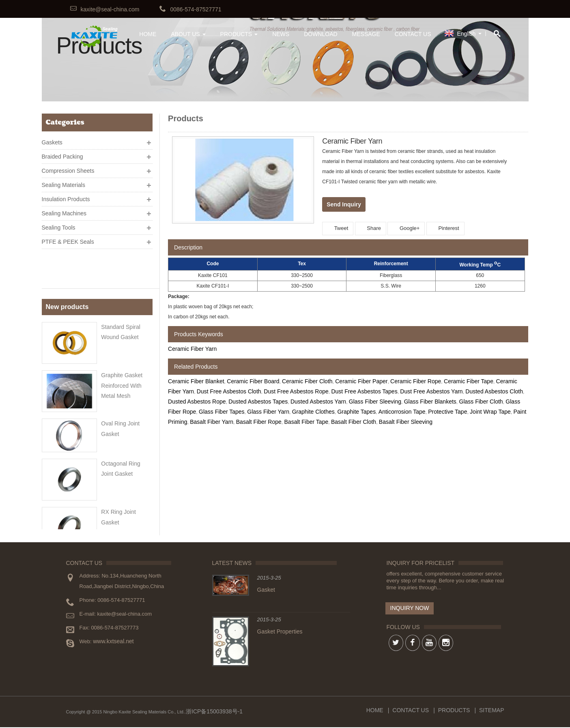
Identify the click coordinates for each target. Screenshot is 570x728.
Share (371, 228)
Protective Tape (447, 412)
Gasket (266, 591)
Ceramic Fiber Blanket (196, 381)
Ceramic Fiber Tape (469, 381)
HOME (148, 34)
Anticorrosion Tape (402, 412)
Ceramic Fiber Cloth (307, 381)
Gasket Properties (280, 632)
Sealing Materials (63, 182)
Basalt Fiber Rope (259, 422)
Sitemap (491, 711)
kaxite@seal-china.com (110, 9)
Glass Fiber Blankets (430, 402)
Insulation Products (66, 196)
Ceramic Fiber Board (253, 381)
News (281, 34)
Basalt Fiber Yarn (212, 422)
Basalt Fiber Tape (307, 422)
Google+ (406, 228)
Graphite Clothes (313, 412)
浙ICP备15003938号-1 (214, 712)
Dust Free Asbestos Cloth (229, 391)
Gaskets (52, 139)
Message (366, 34)
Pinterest (445, 228)
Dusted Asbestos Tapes (258, 402)
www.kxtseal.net (113, 642)
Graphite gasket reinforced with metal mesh (122, 346)
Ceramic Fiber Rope (416, 381)
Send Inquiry (344, 204)
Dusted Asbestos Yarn (318, 402)
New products (67, 270)
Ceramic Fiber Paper (361, 381)
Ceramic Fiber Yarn (192, 349)
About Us (188, 34)
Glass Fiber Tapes (222, 412)
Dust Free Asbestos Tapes (364, 391)
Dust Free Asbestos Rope (296, 391)
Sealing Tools (59, 224)
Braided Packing (62, 153)
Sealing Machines (64, 210)
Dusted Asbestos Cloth (494, 391)
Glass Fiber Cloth (481, 402)
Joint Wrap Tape (490, 412)
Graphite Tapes (356, 412)
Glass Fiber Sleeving (375, 402)
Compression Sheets (68, 168)
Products (239, 34)
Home (375, 711)
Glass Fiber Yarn (268, 412)
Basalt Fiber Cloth (354, 422)
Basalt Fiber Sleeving (406, 422)
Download (320, 34)
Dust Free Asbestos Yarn (431, 391)
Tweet (338, 228)
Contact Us (413, 34)
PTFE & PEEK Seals (68, 238)
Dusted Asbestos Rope (197, 402)
